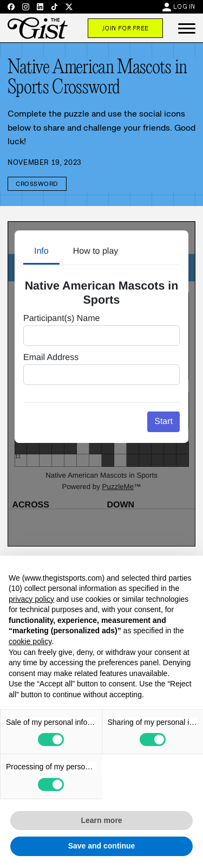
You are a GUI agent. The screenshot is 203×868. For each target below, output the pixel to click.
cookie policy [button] (30, 641)
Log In (184, 7)
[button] (187, 28)
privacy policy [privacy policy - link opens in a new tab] (31, 599)
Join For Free (125, 28)
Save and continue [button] (102, 846)
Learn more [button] (101, 820)
